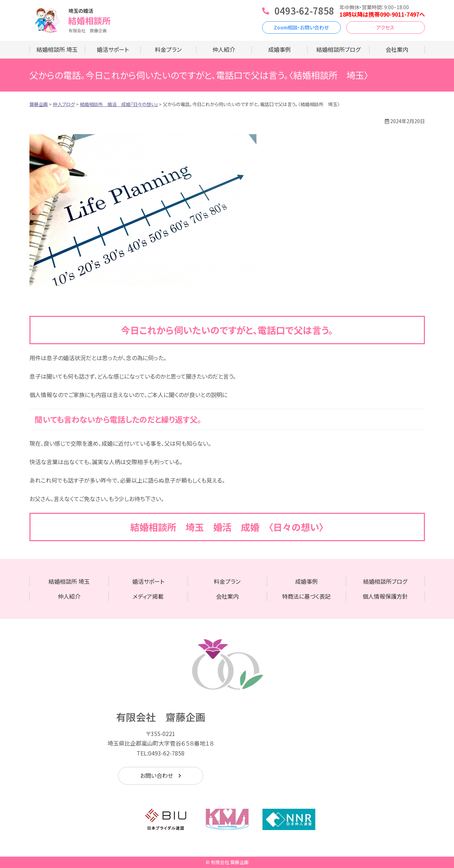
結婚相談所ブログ (338, 49)
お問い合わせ (157, 775)
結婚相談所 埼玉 (57, 49)
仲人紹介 (224, 49)
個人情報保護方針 (385, 596)
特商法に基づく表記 (306, 596)
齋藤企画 (70, 21)
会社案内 (397, 49)
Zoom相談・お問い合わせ (301, 27)
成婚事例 (279, 49)
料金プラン (168, 49)
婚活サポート (113, 49)
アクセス (385, 27)
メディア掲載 (148, 596)
